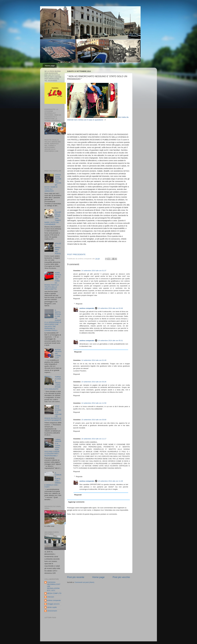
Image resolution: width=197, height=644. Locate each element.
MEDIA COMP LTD (54, 593)
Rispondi (77, 299)
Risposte (79, 304)
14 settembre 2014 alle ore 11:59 (94, 403)
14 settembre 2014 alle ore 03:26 (94, 382)
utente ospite (52, 607)
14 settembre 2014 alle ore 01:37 (94, 271)
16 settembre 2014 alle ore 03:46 (110, 308)
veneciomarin (52, 611)
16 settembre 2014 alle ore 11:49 (110, 481)
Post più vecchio (121, 577)
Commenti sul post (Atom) (84, 582)
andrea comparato (87, 308)
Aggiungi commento (76, 502)
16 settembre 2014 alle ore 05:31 (110, 341)
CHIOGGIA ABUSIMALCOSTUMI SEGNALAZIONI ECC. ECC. (54, 586)
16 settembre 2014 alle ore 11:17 (94, 439)
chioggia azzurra (53, 604)
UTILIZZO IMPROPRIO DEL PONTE (58, 249)
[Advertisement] (113, 127)
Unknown (51, 597)
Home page (50, 66)
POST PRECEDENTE (76, 254)
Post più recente (76, 577)
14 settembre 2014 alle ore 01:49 (94, 360)
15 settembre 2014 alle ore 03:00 (94, 420)
